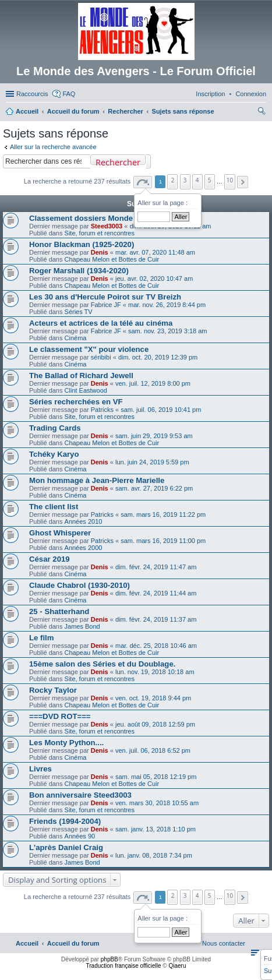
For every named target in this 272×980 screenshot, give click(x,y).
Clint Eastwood (86, 390)
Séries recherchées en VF (76, 402)
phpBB (109, 959)
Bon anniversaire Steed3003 (80, 795)
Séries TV (79, 312)
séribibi (101, 357)
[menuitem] (251, 94)
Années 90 (80, 836)
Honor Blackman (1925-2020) (82, 244)
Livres (40, 769)
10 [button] (230, 180)
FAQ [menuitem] (69, 94)
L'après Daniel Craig (66, 847)
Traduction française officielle (124, 966)
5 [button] (210, 180)
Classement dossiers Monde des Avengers (107, 218)
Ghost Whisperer (60, 533)
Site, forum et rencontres (100, 233)
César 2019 (50, 559)
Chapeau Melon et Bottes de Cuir (112, 259)
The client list (54, 507)
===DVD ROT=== (60, 716)
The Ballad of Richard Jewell (81, 376)
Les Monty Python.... (66, 743)
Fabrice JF (106, 305)
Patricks (102, 410)
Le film (42, 638)
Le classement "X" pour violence (89, 349)
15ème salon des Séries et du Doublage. (102, 664)
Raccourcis (32, 94)
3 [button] (185, 180)
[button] (143, 182)
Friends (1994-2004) (65, 821)
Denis (100, 252)
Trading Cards (55, 428)
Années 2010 (84, 521)
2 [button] (173, 180)
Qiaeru (177, 966)
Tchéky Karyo (54, 454)
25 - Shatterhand (59, 611)
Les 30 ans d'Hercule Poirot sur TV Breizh (105, 297)
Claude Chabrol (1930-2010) (80, 585)
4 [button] (197, 180)
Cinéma (76, 338)
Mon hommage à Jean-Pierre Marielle (97, 480)
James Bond (82, 626)
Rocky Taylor (53, 690)
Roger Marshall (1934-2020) (79, 271)
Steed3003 (107, 226)
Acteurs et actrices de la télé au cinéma (101, 323)
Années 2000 (84, 548)
